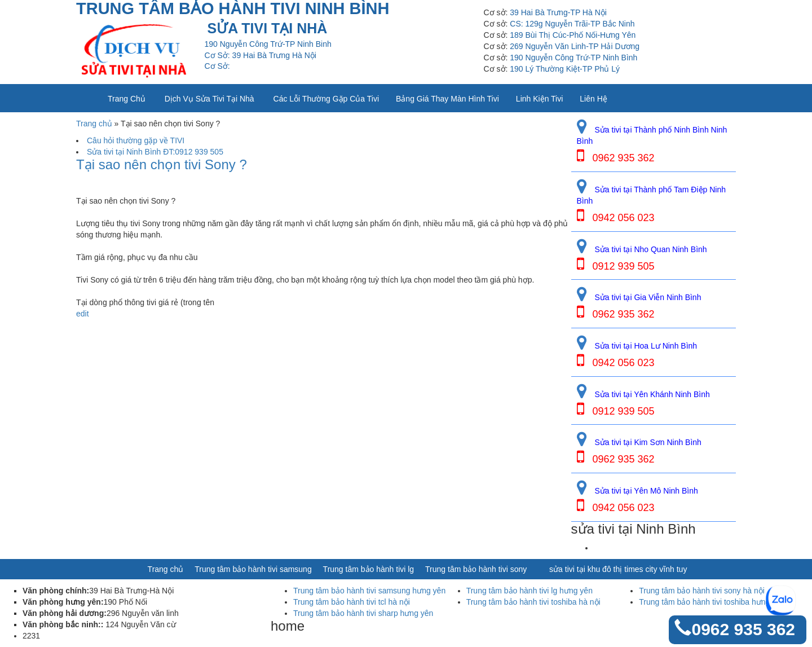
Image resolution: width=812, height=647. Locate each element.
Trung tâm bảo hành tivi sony (476, 569)
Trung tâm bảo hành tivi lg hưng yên (529, 591)
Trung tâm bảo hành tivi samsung (253, 569)
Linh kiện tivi (539, 99)
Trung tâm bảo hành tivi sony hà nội (702, 591)
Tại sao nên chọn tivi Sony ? (162, 165)
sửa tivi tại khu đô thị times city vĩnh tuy (618, 569)
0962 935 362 (743, 629)
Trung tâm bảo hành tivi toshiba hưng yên (712, 602)
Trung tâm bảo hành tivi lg (369, 569)
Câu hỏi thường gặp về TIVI (136, 140)
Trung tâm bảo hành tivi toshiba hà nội (533, 602)
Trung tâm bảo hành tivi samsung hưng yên (369, 591)
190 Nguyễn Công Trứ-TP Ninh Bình (573, 58)
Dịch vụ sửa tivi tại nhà (209, 99)
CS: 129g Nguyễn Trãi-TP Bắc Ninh (572, 24)
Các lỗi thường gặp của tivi (326, 99)
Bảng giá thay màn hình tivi (447, 99)
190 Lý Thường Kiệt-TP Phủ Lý (565, 69)
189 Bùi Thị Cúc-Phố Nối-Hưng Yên (573, 35)
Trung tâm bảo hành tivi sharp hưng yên (363, 613)
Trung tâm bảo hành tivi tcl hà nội (352, 602)
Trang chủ (127, 99)
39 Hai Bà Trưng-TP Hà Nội (558, 12)
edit (83, 314)
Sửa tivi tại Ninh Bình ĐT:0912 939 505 (155, 152)
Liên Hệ (593, 99)
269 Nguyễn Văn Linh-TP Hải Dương (575, 46)
